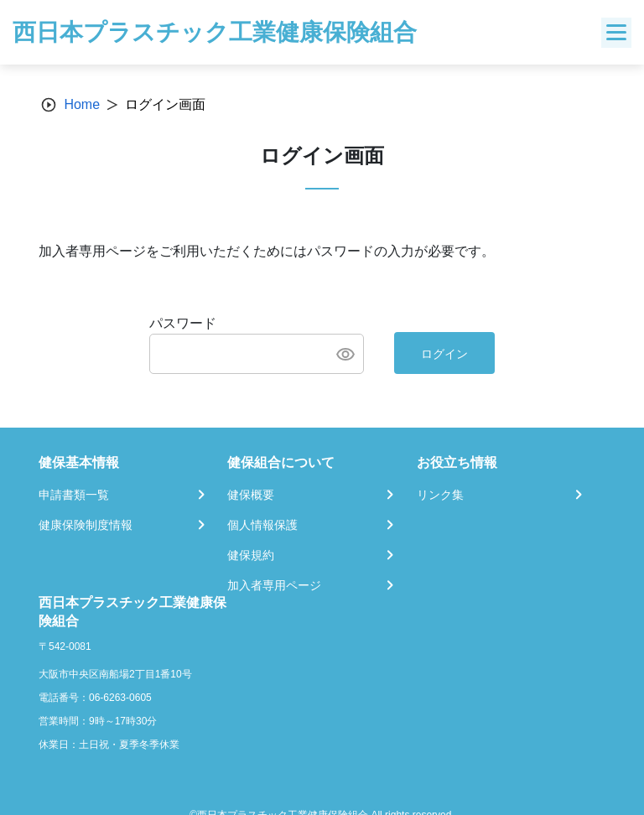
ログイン (444, 354)
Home (82, 104)
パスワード (183, 323)
